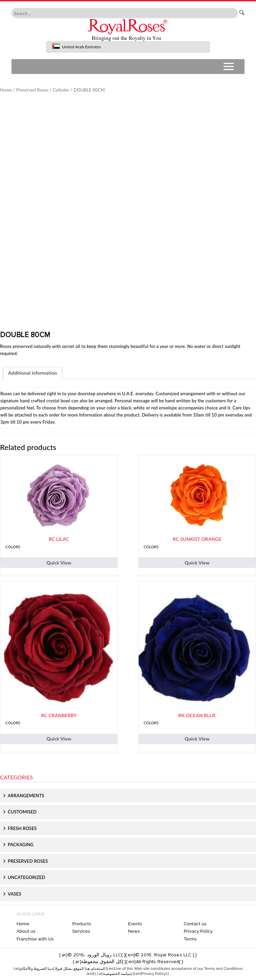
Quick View (59, 563)
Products (82, 924)
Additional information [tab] (33, 373)
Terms (190, 939)
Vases (15, 894)
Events (135, 924)
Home (6, 90)
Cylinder (61, 90)
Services (81, 931)
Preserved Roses (32, 90)
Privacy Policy (198, 931)
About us (26, 931)
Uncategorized (26, 877)
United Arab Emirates (82, 47)
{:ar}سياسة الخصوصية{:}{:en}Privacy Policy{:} (133, 974)
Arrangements (26, 796)
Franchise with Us (35, 939)
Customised (22, 812)
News (134, 931)
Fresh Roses (22, 828)
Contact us (195, 924)
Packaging (21, 845)
